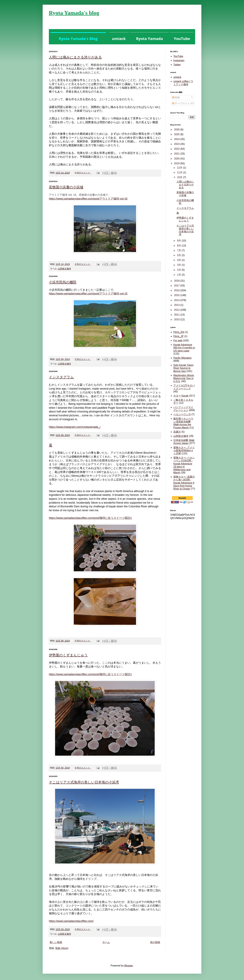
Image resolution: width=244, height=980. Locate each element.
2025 (177, 134)
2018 (177, 281)
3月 (179, 265)
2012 (177, 310)
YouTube (178, 56)
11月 (180, 172)
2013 (177, 305)
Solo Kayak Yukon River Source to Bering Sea (183, 368)
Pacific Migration (182, 358)
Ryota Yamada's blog (74, 13)
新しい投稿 (56, 942)
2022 (177, 149)
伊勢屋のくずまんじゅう (68, 655)
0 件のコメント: (83, 173)
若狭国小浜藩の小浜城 (66, 187)
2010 (177, 319)
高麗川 (177, 432)
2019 (177, 163)
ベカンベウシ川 (182, 414)
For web (178, 340)
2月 (179, 270)
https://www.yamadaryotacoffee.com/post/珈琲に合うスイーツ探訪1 (90, 518)
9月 (179, 241)
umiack (177, 77)
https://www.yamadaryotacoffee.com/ (71, 921)
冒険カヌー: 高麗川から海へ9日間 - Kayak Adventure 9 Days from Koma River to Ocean (184, 483)
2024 (177, 139)
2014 (177, 300)
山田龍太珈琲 (64, 269)
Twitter (177, 65)
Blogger (129, 966)
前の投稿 (155, 942)
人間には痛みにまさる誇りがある (75, 57)
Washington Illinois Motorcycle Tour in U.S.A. (184, 378)
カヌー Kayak (181, 396)
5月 (179, 255)
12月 (180, 168)
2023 (177, 144)
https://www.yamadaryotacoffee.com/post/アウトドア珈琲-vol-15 (88, 294)
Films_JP (178, 336)
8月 (179, 246)
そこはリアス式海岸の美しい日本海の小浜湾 (84, 782)
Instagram (179, 60)
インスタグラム (61, 377)
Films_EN (179, 332)
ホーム (106, 942)
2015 (177, 295)
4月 (179, 260)
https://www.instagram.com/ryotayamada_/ (75, 427)
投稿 (176, 97)
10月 (180, 177)
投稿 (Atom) (62, 948)
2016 (177, 290)
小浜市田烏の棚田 (63, 282)
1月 (179, 275)
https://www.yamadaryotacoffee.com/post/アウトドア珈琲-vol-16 (88, 199)
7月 (179, 250)
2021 (177, 154)
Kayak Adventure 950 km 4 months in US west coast (184, 348)
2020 (177, 159)
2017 (177, 286)
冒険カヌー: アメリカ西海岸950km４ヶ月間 (184, 450)
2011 (177, 315)
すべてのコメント (183, 103)
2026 (177, 130)
